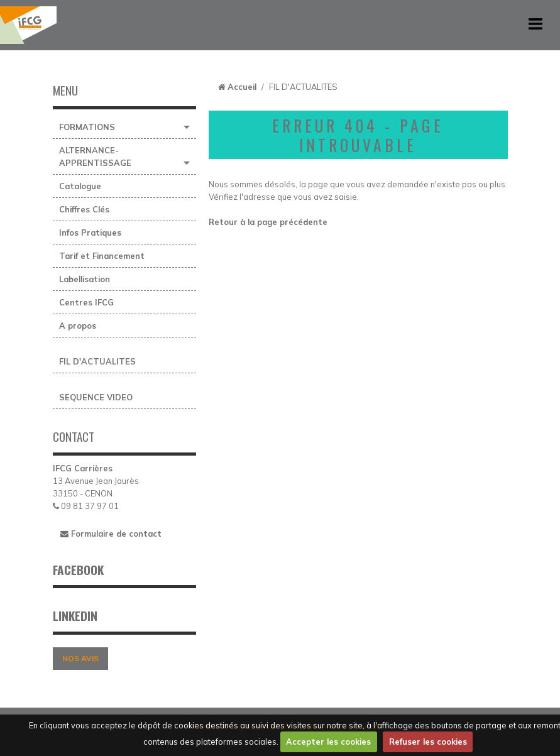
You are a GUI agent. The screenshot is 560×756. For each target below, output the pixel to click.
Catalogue (80, 186)
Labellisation (85, 279)
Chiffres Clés (84, 209)
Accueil (242, 87)
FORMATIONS (87, 127)
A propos (78, 326)
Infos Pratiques (90, 233)
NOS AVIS (80, 658)
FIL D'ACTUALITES (97, 361)
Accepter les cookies (328, 742)
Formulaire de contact (111, 534)
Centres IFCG (86, 302)
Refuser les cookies (428, 742)
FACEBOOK (78, 570)
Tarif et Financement (102, 256)
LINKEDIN (75, 616)
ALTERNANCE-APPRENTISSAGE (95, 156)
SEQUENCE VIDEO (96, 397)
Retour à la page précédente (268, 222)
